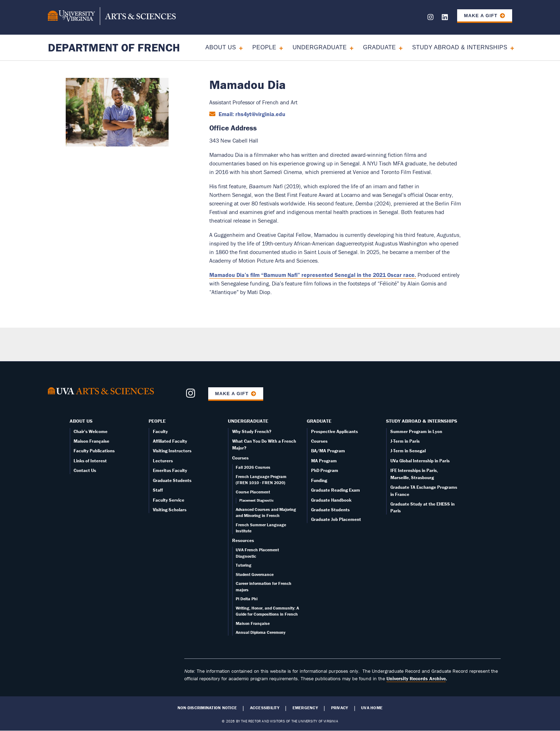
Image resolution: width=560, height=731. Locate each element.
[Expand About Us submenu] (238, 47)
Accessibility (265, 708)
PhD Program (325, 470)
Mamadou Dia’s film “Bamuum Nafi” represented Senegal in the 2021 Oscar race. (313, 275)
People (264, 47)
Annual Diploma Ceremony (261, 632)
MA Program (324, 461)
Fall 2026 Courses (253, 467)
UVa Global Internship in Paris (420, 461)
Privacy (340, 708)
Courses (240, 458)
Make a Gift (481, 16)
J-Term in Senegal (408, 451)
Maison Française (91, 441)
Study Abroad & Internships (460, 47)
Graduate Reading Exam (336, 490)
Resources (243, 540)
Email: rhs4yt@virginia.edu (251, 114)
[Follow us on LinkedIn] (445, 18)
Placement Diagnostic (256, 500)
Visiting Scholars (170, 510)
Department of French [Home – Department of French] (114, 47)
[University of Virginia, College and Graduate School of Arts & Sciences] (112, 17)
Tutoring (244, 565)
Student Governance (255, 574)
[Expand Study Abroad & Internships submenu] (510, 47)
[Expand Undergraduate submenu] (349, 47)
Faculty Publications (94, 451)
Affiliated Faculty (170, 441)
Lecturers (163, 461)
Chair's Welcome (91, 431)
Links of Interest (90, 461)
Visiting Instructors (172, 451)
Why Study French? (252, 431)
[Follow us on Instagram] (431, 18)
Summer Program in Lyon (416, 431)
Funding (319, 480)
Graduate (379, 47)
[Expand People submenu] (279, 47)
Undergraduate (320, 47)
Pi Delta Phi (247, 599)
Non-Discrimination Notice (207, 708)
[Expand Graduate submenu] (398, 47)
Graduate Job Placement (336, 519)
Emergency (305, 708)
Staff (158, 490)
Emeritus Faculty (170, 470)
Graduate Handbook (331, 500)
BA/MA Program (328, 451)
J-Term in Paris (405, 441)
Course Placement (253, 492)
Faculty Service (169, 500)
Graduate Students (172, 480)
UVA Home (372, 708)
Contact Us (85, 470)
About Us (221, 47)
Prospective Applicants (334, 431)
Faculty (160, 431)
